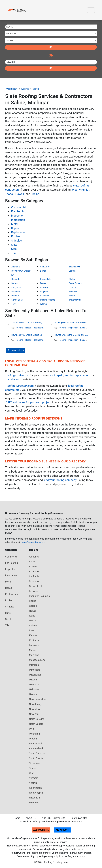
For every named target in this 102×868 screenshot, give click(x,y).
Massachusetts (37, 660)
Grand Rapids (75, 283)
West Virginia (80, 190)
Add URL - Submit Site (54, 818)
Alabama (34, 557)
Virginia (33, 783)
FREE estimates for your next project (28, 402)
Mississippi (35, 675)
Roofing (20, 328)
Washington (35, 788)
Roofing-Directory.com (20, 386)
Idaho (9, 194)
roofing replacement (78, 375)
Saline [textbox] (10, 40)
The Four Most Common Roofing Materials (28, 323)
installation (13, 380)
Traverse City (75, 300)
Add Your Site (41, 830)
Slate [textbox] (9, 27)
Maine (35, 194)
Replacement (19, 232)
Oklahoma (34, 734)
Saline (25, 89)
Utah (32, 773)
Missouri (34, 680)
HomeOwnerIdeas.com (33, 542)
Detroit (15, 283)
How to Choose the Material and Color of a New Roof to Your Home (71, 335)
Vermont (34, 778)
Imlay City (16, 287)
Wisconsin (34, 798)
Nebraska (34, 689)
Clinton (72, 279)
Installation (18, 220)
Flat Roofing (19, 211)
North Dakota (36, 724)
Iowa (32, 630)
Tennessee (35, 763)
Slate (36, 89)
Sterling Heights (48, 300)
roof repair (56, 375)
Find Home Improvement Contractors (62, 822)
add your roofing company (60, 480)
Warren (43, 304)
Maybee (44, 292)
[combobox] (51, 27)
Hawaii (20, 194)
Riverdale (44, 296)
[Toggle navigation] (91, 10)
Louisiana (34, 645)
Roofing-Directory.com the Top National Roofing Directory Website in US (71, 323)
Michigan (12, 89)
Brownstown (75, 267)
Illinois (32, 621)
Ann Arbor (45, 267)
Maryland (34, 655)
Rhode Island (36, 748)
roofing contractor (17, 375)
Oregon (33, 739)
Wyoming (34, 803)
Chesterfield (46, 279)
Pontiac (15, 296)
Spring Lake (17, 300)
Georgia (33, 606)
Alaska (33, 562)
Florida (33, 601)
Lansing (44, 287)
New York (34, 714)
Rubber (16, 236)
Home (17, 818)
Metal (15, 224)
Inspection (18, 216)
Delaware (34, 591)
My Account (63, 830)
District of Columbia (39, 596)
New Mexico (36, 709)
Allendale (16, 267)
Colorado (34, 581)
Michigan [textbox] (11, 34)
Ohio (31, 729)
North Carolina (37, 719)
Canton (72, 271)
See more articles (16, 350)
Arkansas (34, 571)
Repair (15, 228)
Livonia (72, 287)
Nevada (33, 694)
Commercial (19, 207)
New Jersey (35, 704)
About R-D (31, 818)
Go (51, 47)
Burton (43, 271)
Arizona (33, 566)
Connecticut (35, 586)
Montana (34, 684)
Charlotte (16, 279)
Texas (32, 768)
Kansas (33, 635)
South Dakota (36, 758)
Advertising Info (28, 822)
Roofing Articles (79, 818)
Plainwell (73, 292)
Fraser (43, 283)
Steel (14, 249)
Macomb (16, 292)
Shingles (16, 241)
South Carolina (37, 753)
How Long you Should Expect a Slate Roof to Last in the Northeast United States (28, 335)
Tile (13, 253)
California (34, 576)
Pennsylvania (36, 744)
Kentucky (34, 640)
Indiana (33, 625)
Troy (13, 304)
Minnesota (35, 670)
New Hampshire (38, 699)
